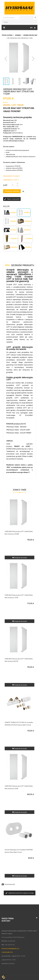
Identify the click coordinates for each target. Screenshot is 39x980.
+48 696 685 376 (7, 952)
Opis (7, 265)
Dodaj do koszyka (12, 191)
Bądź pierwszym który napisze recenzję (20, 893)
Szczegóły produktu (23, 265)
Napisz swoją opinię (12, 199)
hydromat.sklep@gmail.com (10, 948)
